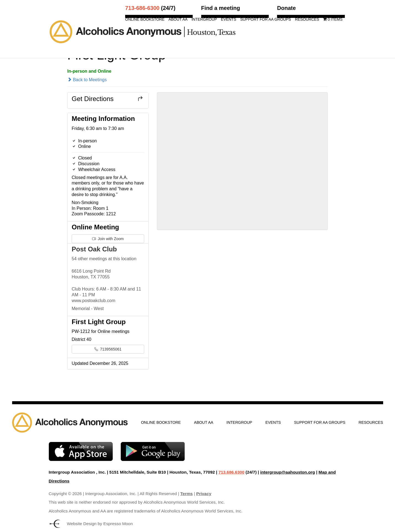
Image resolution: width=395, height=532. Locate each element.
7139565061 (108, 349)
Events (228, 19)
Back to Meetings (87, 80)
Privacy (204, 494)
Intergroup (204, 19)
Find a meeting (221, 8)
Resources (307, 19)
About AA (178, 19)
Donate (286, 8)
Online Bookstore (145, 19)
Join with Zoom (108, 239)
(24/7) (150, 8)
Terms (186, 494)
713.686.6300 (231, 472)
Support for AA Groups (265, 19)
